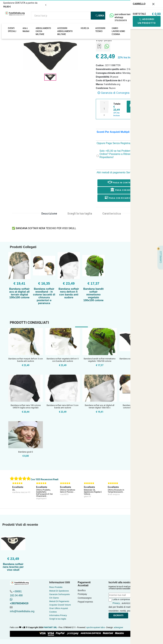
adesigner (118, 627)
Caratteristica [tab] (112, 213)
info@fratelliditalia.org (22, 611)
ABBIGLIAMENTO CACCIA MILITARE (43, 31)
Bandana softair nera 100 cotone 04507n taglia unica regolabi (26, 407)
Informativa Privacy (58, 615)
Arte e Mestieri (26, 30)
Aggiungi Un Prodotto (147, 21)
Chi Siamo (54, 598)
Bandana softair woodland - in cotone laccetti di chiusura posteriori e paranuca (44, 296)
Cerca (100, 16)
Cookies (53, 612)
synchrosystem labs (96, 627)
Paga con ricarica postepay (124, 198)
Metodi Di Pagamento (59, 601)
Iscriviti (118, 615)
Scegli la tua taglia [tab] (80, 213)
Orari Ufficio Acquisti (58, 608)
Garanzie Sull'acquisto (59, 594)
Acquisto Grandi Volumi (60, 605)
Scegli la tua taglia (58, 619)
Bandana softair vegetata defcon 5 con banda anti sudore (63, 360)
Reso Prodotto (56, 587)
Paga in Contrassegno (124, 182)
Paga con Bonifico (124, 190)
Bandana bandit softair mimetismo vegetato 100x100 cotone (93, 295)
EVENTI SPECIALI (12, 30)
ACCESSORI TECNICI (100, 30)
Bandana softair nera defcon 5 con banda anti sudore (69, 293)
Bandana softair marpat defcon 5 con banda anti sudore (26, 360)
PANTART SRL (50, 627)
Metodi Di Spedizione (59, 591)
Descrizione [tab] (49, 213)
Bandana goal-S (26, 452)
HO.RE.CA (85, 28)
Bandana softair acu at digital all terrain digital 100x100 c (100, 407)
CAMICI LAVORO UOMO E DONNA (118, 31)
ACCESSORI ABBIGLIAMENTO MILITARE (65, 31)
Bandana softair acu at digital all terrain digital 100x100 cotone (19, 293)
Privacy (116, 603)
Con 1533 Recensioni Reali (44, 479)
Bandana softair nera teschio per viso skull (13, 567)
